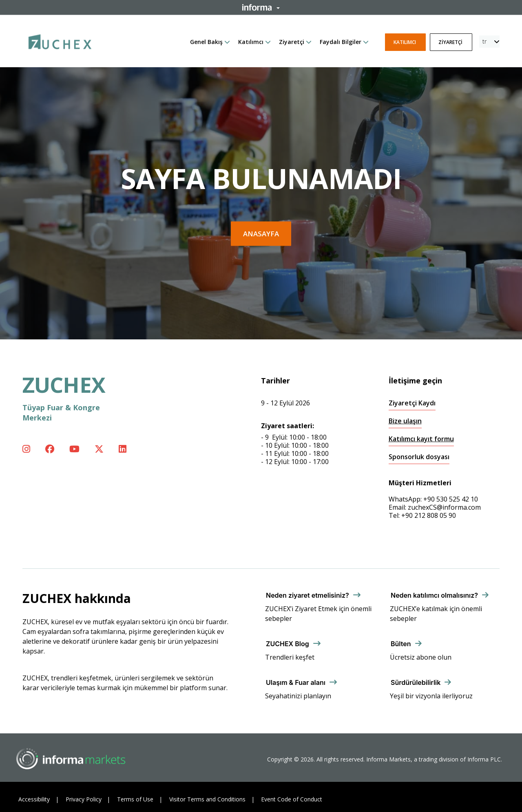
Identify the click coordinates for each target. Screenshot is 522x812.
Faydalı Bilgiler (341, 42)
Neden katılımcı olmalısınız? (434, 595)
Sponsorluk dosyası (419, 457)
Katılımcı (251, 42)
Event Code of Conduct (292, 799)
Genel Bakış (206, 42)
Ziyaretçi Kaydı (412, 403)
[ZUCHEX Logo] (60, 40)
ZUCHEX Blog (288, 644)
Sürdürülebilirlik (416, 682)
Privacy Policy (84, 799)
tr (484, 41)
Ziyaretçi (292, 42)
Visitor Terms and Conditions (207, 799)
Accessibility (34, 799)
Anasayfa (261, 234)
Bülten (401, 644)
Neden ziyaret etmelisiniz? (307, 595)
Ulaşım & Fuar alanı (296, 682)
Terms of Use (135, 799)
